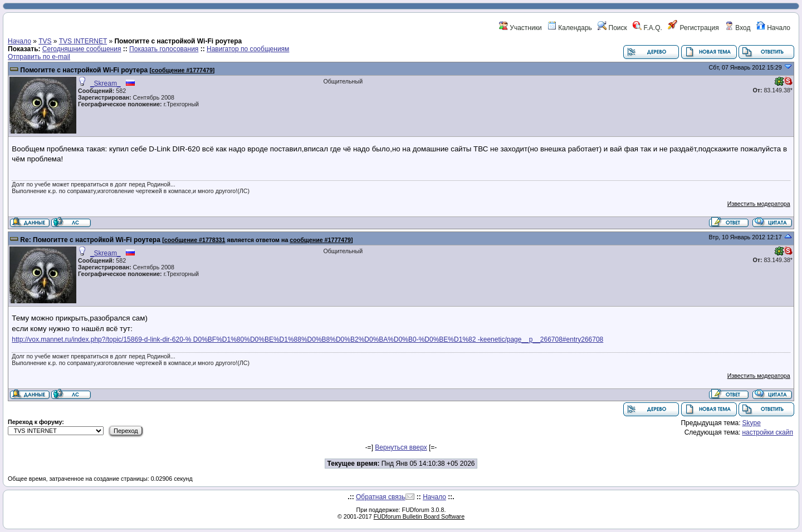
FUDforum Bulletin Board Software (419, 516)
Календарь (570, 28)
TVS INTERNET (83, 41)
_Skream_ (106, 83)
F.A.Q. (647, 28)
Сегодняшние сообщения (82, 49)
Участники (520, 28)
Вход (737, 28)
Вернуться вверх (401, 447)
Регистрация (693, 28)
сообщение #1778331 (195, 240)
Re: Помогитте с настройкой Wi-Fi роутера (90, 240)
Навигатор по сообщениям (248, 49)
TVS (45, 41)
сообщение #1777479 (182, 70)
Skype (751, 423)
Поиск (612, 28)
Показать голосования (164, 49)
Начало (773, 28)
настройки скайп (767, 432)
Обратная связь (380, 497)
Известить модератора (759, 204)
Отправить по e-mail (39, 57)
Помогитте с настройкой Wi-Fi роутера (84, 70)
